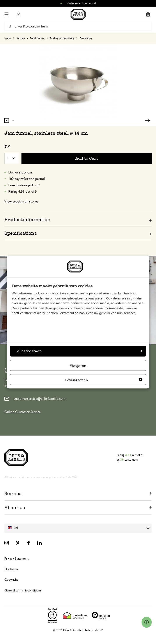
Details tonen (104, 380)
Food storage (37, 38)
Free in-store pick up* (24, 185)
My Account (18, 14)
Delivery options (20, 172)
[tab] (78, 219)
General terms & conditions (23, 590)
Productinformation (27, 220)
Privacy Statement (16, 559)
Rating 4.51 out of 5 (23, 192)
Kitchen (21, 38)
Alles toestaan (80, 351)
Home (8, 38)
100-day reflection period (27, 179)
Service (13, 493)
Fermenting (86, 38)
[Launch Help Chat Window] (147, 622)
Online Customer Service (23, 412)
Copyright (11, 580)
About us (15, 508)
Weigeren (78, 366)
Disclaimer (11, 569)
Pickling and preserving (62, 38)
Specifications (21, 233)
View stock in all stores (21, 201)
